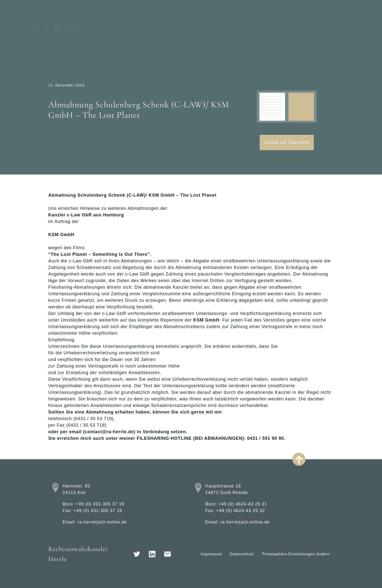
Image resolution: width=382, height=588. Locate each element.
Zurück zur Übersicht (287, 142)
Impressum (211, 554)
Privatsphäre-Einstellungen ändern (296, 554)
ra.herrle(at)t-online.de (102, 522)
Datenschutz (242, 554)
